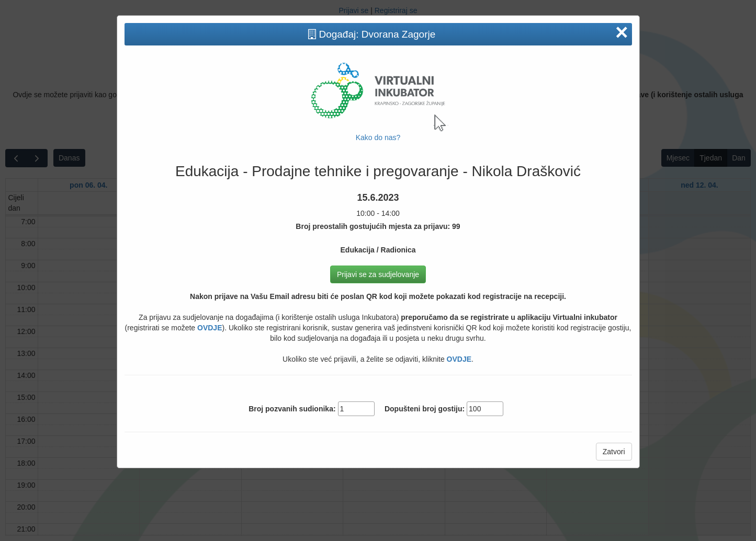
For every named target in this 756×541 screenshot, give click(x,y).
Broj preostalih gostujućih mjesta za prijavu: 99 (378, 226)
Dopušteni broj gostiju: (425, 409)
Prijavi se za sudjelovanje (378, 274)
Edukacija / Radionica (378, 250)
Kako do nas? (378, 137)
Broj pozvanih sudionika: (292, 409)
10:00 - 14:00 (378, 205)
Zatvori (614, 452)
